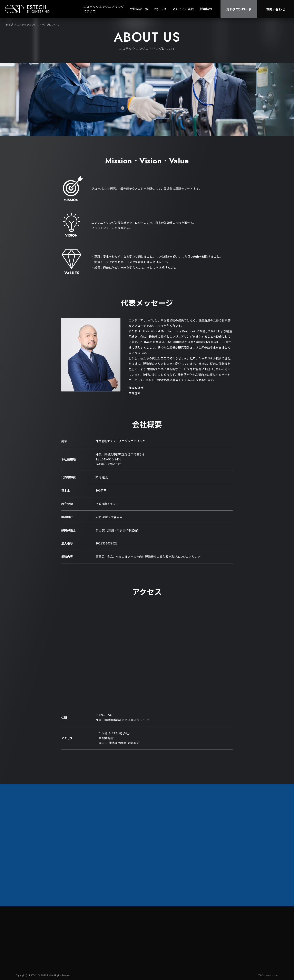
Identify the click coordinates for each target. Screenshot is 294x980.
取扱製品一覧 (139, 9)
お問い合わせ (276, 9)
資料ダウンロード (239, 9)
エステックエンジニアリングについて (104, 9)
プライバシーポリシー (267, 975)
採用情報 (206, 9)
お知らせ (160, 9)
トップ (9, 24)
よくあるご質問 (183, 9)
